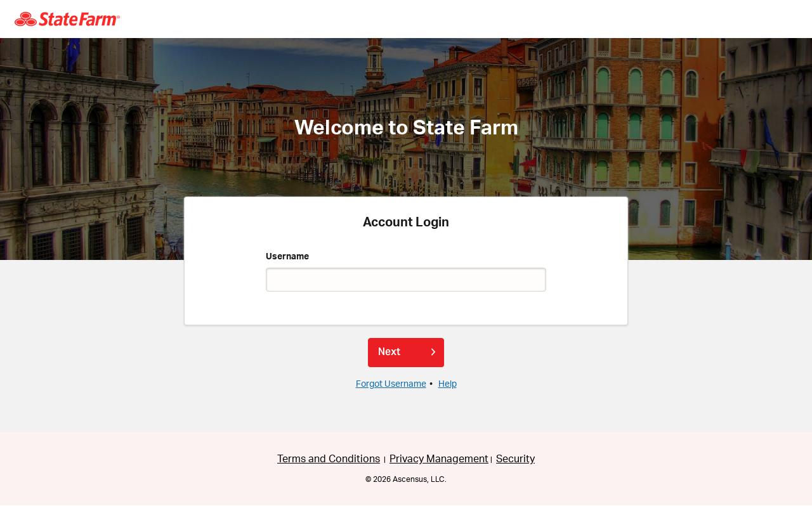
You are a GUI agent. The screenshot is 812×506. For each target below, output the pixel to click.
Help (448, 384)
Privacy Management (439, 459)
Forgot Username (391, 384)
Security (515, 459)
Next (389, 352)
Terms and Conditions (329, 459)
